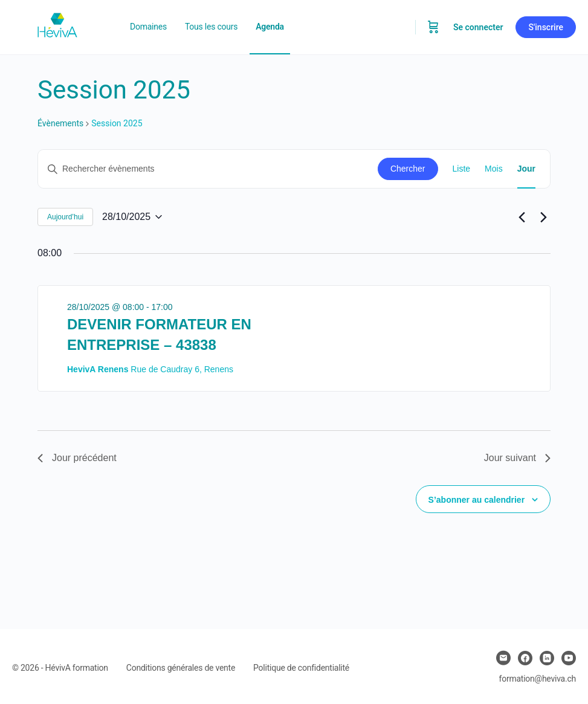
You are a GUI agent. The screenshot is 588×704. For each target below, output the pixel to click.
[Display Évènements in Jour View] (526, 169)
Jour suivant (517, 458)
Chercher (408, 169)
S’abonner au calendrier (477, 500)
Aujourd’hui (65, 217)
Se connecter (478, 27)
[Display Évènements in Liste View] (462, 169)
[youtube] (569, 658)
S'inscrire (546, 27)
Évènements (60, 123)
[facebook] (525, 658)
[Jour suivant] (543, 217)
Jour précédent (77, 458)
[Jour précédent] (522, 217)
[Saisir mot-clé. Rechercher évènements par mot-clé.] (208, 169)
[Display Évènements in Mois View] (494, 169)
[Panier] (433, 27)
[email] (503, 658)
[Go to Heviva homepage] (57, 26)
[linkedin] (547, 658)
